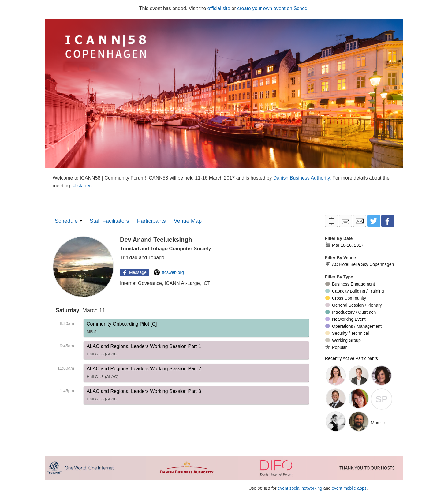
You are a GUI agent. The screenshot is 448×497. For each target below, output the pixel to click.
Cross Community (346, 298)
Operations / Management (353, 326)
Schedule (66, 221)
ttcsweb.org (169, 272)
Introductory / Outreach (351, 312)
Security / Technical (347, 333)
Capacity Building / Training (355, 291)
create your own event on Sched (272, 8)
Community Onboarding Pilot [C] (122, 329)
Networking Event (345, 319)
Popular (336, 347)
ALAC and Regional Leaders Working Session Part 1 (144, 351)
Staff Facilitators (109, 221)
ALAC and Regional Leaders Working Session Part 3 (144, 396)
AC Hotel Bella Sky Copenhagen (359, 264)
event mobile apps (349, 488)
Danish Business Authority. (303, 178)
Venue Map (188, 221)
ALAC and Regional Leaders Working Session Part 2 (144, 374)
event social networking (300, 488)
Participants (151, 221)
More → (379, 423)
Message (134, 272)
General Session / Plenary (354, 305)
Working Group (343, 340)
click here (83, 186)
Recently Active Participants (351, 358)
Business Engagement (350, 284)
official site (219, 8)
